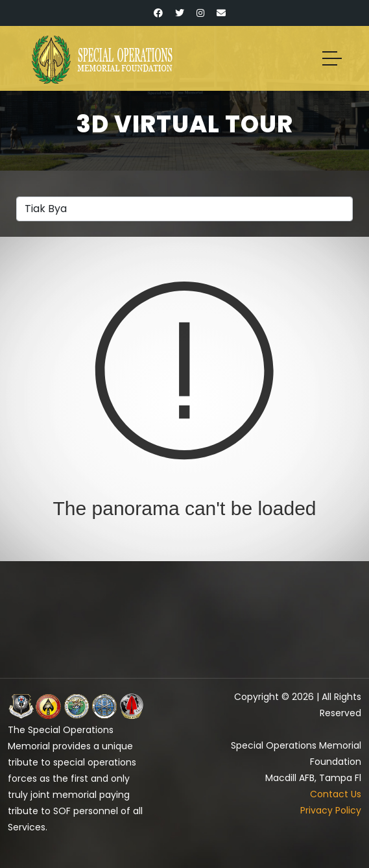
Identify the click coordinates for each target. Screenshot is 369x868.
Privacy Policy (331, 810)
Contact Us (336, 794)
